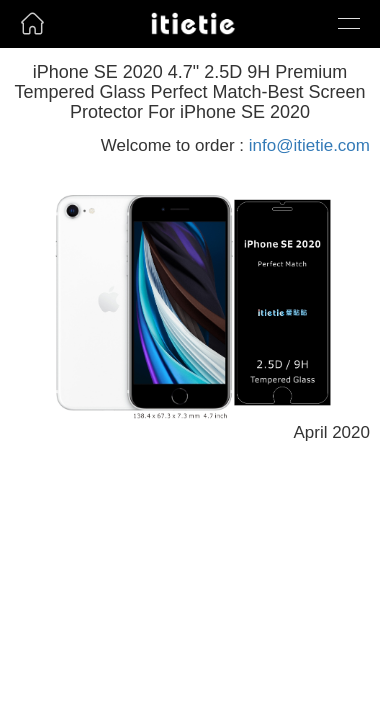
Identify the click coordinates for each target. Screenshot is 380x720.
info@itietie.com (309, 145)
